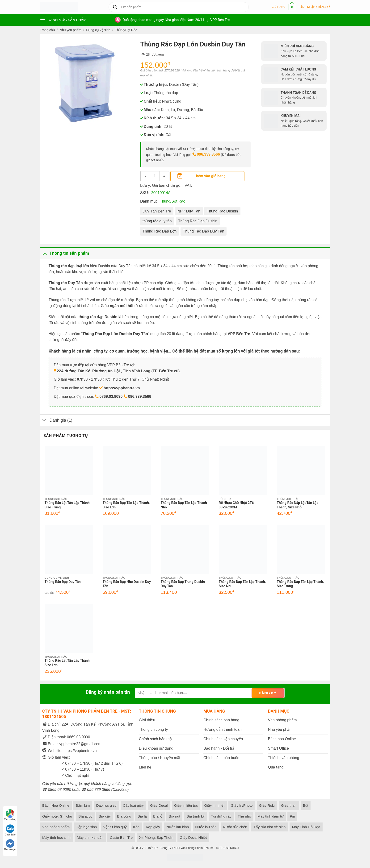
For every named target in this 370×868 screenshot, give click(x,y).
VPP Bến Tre (150, 848)
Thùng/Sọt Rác (126, 30)
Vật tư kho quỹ (115, 827)
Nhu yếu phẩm (70, 30)
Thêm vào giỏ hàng (210, 176)
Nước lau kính (178, 827)
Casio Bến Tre (121, 837)
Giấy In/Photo (242, 805)
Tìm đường (10, 815)
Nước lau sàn (206, 827)
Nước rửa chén (235, 827)
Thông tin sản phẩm (64, 253)
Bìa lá (142, 816)
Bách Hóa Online (56, 805)
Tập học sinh (86, 827)
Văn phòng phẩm (56, 827)
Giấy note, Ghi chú (57, 816)
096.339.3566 (208, 154)
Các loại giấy (133, 805)
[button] (284, 7)
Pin (292, 816)
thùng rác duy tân (157, 221)
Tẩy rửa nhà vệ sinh (269, 827)
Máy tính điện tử (270, 816)
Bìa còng (124, 816)
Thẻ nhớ (244, 816)
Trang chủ (47, 30)
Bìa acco (85, 816)
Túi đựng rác (221, 816)
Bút (306, 805)
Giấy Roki (267, 805)
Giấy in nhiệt (214, 805)
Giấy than (289, 805)
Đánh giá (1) (56, 421)
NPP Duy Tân (189, 211)
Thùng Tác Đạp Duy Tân (204, 231)
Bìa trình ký (196, 816)
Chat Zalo (10, 830)
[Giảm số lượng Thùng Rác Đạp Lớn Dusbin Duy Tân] (145, 176)
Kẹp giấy (153, 827)
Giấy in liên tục (186, 805)
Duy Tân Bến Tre (157, 211)
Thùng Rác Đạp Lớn (160, 231)
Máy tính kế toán (90, 837)
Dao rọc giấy (106, 805)
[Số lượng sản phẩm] (155, 176)
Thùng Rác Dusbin (222, 211)
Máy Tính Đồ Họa (306, 827)
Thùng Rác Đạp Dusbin (198, 221)
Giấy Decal (159, 805)
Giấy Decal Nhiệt (193, 837)
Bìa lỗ (158, 816)
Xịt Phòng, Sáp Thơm (156, 837)
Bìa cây (105, 816)
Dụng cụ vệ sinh (98, 30)
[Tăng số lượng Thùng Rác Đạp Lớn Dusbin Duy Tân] (164, 176)
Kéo (136, 827)
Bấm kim (83, 805)
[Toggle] (44, 253)
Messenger (10, 845)
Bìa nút (174, 816)
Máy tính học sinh (56, 837)
